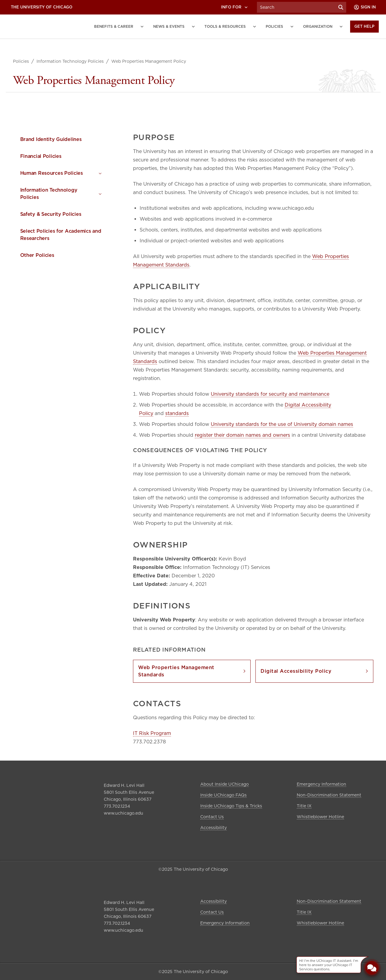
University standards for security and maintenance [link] (270, 394)
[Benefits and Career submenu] (142, 27)
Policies (21, 61)
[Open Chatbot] (372, 968)
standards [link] (177, 413)
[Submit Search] (341, 7)
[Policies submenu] (292, 27)
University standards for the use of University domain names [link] (282, 424)
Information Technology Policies (70, 61)
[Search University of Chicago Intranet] (296, 7)
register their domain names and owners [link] (242, 435)
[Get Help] (364, 27)
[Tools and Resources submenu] (255, 27)
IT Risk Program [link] (152, 733)
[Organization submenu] (341, 27)
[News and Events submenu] (193, 27)
